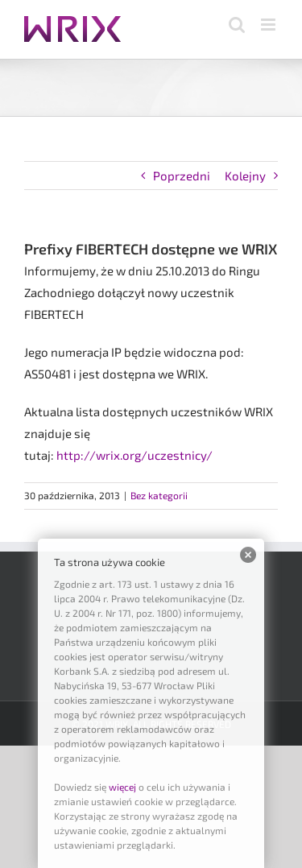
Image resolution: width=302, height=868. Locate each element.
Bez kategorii (159, 495)
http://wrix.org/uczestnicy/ (134, 455)
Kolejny (245, 176)
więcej (122, 787)
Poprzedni (182, 176)
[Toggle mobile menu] (269, 25)
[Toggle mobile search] (237, 25)
